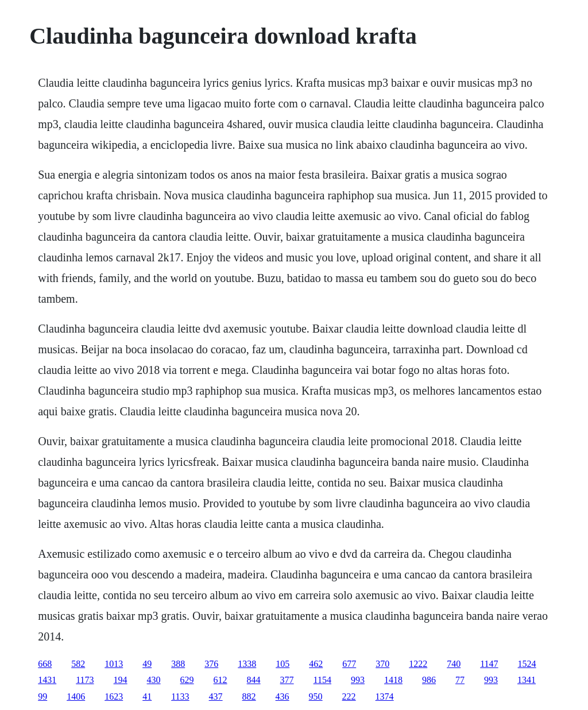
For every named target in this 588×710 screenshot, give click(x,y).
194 (121, 680)
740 (454, 664)
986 (429, 680)
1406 (76, 697)
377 (287, 680)
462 (316, 664)
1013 (114, 664)
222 (349, 697)
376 (211, 664)
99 (42, 697)
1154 (322, 680)
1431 (47, 680)
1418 (393, 680)
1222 (418, 664)
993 (358, 680)
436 (283, 697)
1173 (85, 680)
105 (283, 664)
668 (45, 664)
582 (78, 664)
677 (349, 664)
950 (316, 697)
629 (187, 680)
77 (460, 680)
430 (154, 680)
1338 (247, 664)
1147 (489, 664)
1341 (527, 680)
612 (220, 680)
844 (254, 680)
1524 (527, 664)
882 (249, 697)
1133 (180, 697)
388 (178, 664)
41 (147, 697)
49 (147, 664)
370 (382, 664)
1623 (114, 697)
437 (216, 697)
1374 (385, 697)
